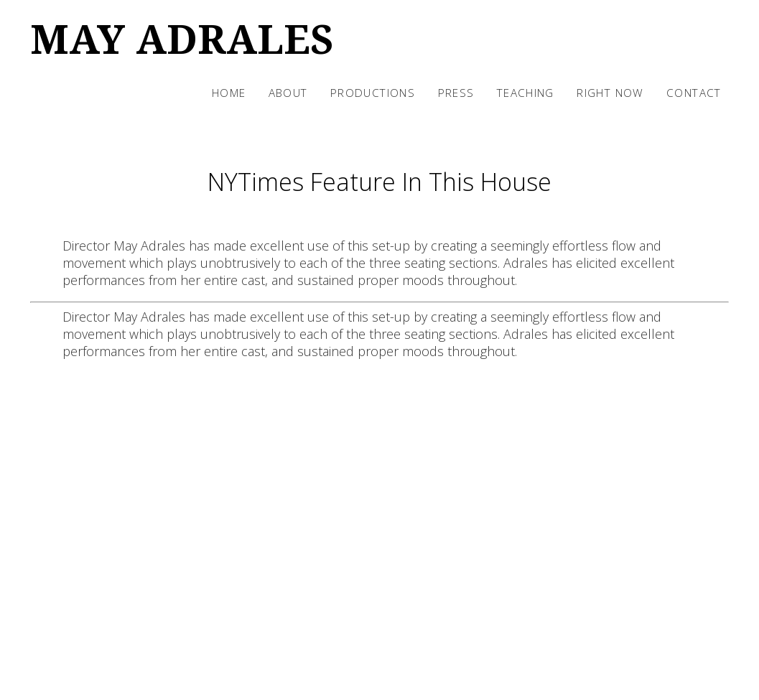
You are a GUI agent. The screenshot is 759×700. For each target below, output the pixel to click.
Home (229, 93)
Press (456, 93)
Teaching (526, 93)
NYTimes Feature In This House (379, 182)
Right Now (610, 93)
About (288, 93)
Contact (694, 93)
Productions (373, 93)
